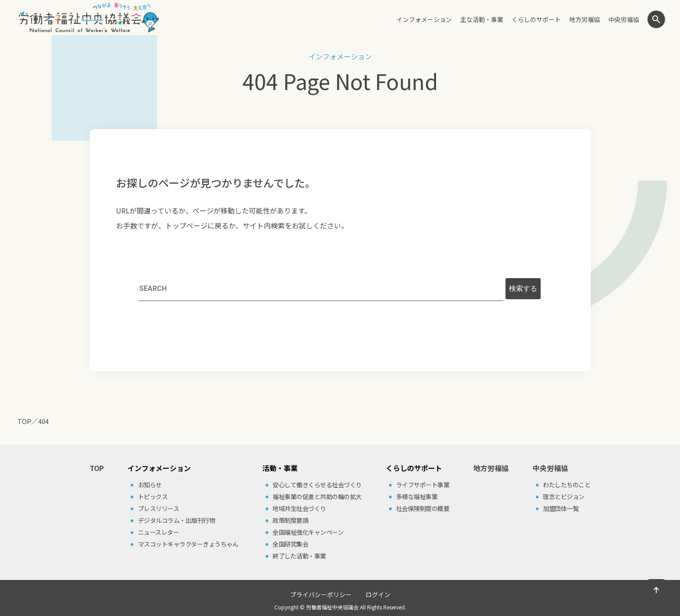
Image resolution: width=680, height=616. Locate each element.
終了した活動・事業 (299, 556)
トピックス (153, 496)
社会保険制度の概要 (423, 508)
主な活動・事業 (482, 19)
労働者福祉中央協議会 (332, 607)
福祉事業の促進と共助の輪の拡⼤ (317, 496)
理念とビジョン (564, 496)
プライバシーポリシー (321, 594)
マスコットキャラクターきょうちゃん (188, 544)
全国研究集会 (290, 544)
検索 (656, 19)
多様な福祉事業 (417, 496)
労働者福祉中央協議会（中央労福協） (89, 18)
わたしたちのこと (567, 485)
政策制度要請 (290, 520)
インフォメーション (424, 19)
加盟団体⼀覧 (561, 508)
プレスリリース (159, 508)
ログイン (378, 594)
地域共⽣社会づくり (299, 508)
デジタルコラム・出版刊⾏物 (177, 520)
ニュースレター (159, 532)
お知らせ (150, 485)
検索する (523, 288)
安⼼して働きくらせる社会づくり (317, 485)
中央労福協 (624, 19)
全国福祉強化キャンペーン (308, 532)
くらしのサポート (536, 19)
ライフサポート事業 (423, 485)
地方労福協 (585, 19)
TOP (97, 468)
